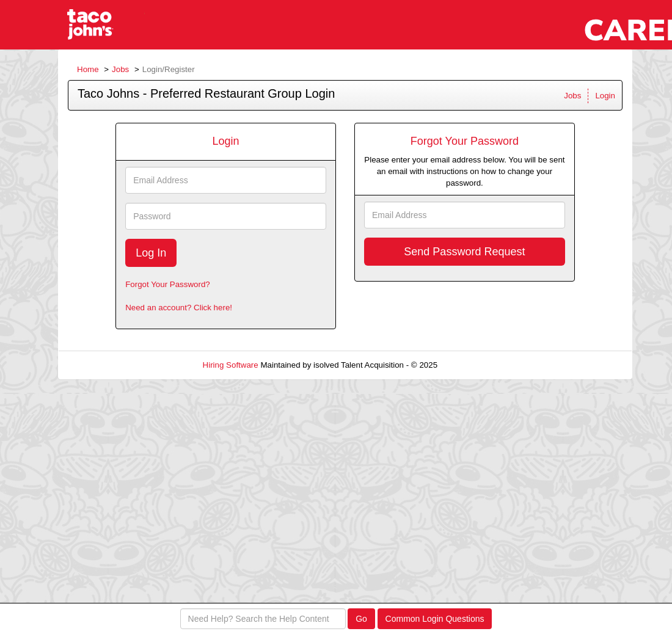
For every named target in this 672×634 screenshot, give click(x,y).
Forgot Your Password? (168, 284)
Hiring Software (231, 365)
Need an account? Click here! (179, 308)
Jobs (120, 69)
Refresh (474, 365)
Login (605, 96)
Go (361, 619)
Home (88, 69)
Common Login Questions (435, 619)
